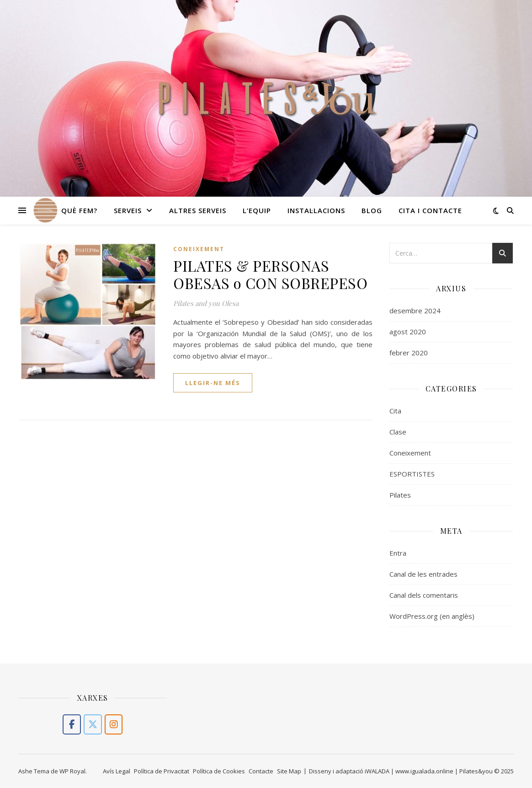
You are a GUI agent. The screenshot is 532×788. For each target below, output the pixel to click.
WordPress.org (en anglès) (432, 616)
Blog (372, 210)
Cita (395, 411)
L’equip (257, 210)
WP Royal (72, 771)
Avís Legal (117, 771)
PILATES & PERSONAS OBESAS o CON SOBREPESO (270, 274)
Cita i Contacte (430, 210)
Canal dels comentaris (424, 595)
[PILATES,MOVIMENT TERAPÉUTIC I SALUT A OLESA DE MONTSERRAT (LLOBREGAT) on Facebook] (72, 724)
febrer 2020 (409, 353)
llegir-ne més (213, 383)
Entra (398, 553)
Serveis (128, 210)
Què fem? (79, 210)
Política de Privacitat (162, 771)
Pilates (400, 495)
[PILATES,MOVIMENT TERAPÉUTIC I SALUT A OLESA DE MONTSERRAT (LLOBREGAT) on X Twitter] (93, 724)
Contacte (261, 771)
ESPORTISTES (412, 474)
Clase (398, 432)
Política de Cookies (219, 771)
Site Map (289, 771)
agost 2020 (408, 332)
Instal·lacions (316, 210)
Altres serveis (198, 210)
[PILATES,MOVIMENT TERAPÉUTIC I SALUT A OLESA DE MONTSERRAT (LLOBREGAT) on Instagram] (114, 724)
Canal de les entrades (423, 574)
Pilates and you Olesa (206, 303)
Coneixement (199, 249)
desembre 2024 (415, 311)
